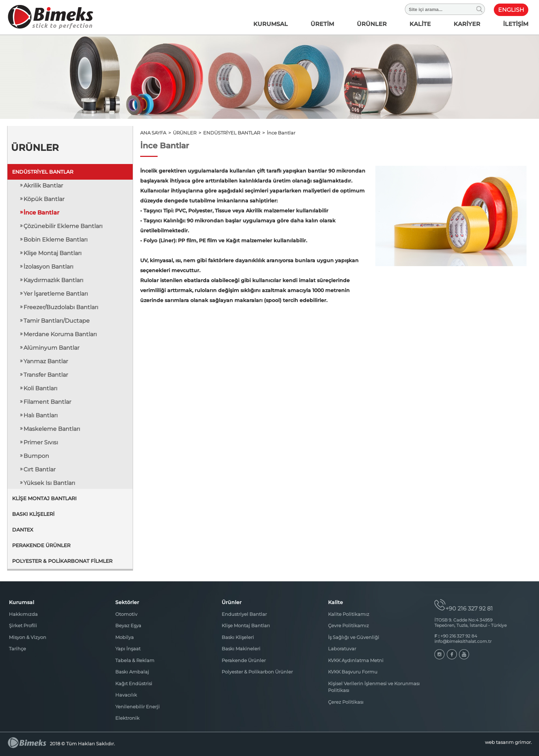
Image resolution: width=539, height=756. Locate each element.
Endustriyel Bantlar (244, 614)
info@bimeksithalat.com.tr (463, 641)
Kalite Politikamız (349, 614)
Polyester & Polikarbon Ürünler (257, 672)
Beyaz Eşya (128, 625)
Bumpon (36, 456)
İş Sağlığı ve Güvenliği (354, 637)
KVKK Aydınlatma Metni (356, 660)
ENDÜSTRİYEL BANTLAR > (235, 133)
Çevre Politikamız (348, 625)
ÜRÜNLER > (188, 133)
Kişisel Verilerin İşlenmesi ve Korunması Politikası (374, 687)
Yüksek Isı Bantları (49, 483)
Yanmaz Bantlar (46, 361)
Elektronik (127, 718)
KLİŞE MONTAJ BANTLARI (44, 498)
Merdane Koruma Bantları (60, 334)
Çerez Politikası (346, 702)
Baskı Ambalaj (132, 672)
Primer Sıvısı (41, 442)
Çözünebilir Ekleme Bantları (63, 226)
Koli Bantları (40, 388)
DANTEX (23, 530)
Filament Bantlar (47, 402)
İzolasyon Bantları (48, 267)
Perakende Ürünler (244, 660)
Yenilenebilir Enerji (138, 707)
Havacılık (126, 695)
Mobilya (125, 637)
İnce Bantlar (41, 213)
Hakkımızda (23, 614)
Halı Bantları (41, 415)
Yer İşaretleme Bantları (56, 294)
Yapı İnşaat (128, 649)
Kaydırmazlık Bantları (53, 280)
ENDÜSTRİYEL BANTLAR (43, 172)
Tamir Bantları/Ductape (57, 321)
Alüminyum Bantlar (51, 348)
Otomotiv (126, 614)
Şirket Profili (23, 625)
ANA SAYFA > (157, 133)
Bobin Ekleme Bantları (56, 240)
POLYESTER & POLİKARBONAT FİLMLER (62, 561)
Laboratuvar (342, 649)
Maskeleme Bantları (52, 429)
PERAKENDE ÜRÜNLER (41, 545)
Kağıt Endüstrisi (134, 683)
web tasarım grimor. (508, 742)
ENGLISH (511, 10)
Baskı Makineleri (241, 649)
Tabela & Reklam (135, 660)
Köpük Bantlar (44, 199)
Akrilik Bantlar (43, 186)
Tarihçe (17, 649)
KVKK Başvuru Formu (353, 672)
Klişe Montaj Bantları (52, 253)
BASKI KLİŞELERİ (33, 514)
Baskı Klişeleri (238, 637)
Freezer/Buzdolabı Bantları (61, 307)
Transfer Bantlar (46, 375)
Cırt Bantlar (39, 469)
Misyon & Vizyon (28, 637)
